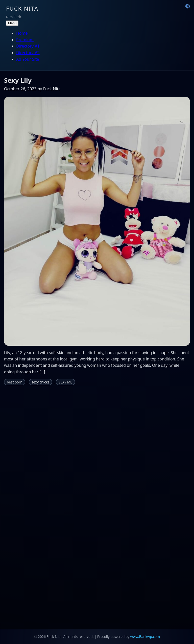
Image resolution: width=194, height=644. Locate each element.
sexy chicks (40, 382)
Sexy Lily (18, 80)
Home (22, 33)
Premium (25, 40)
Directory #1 (28, 46)
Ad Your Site (28, 59)
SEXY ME (65, 382)
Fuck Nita (22, 8)
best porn (15, 382)
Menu (12, 23)
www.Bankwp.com (145, 637)
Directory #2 (28, 53)
